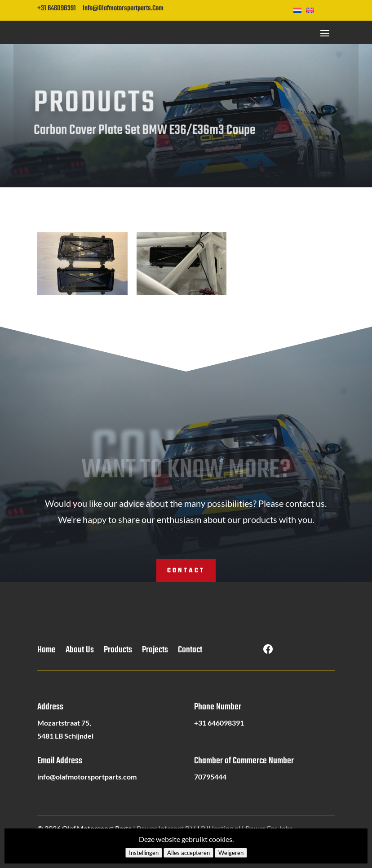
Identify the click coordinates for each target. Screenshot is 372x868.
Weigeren (231, 853)
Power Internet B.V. (166, 828)
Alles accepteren (188, 853)
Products (118, 652)
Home (46, 652)
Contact (186, 571)
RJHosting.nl (221, 828)
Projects (155, 652)
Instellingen (144, 853)
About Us (80, 652)
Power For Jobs (269, 828)
